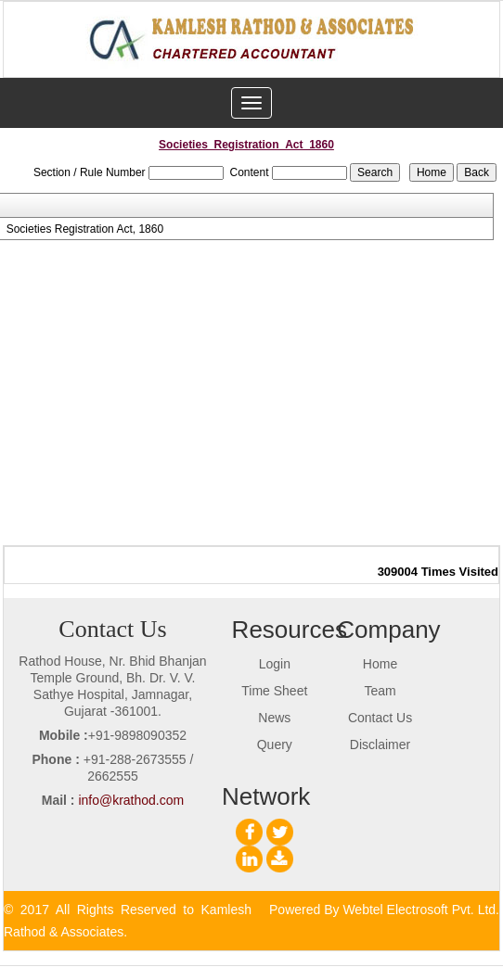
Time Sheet (274, 691)
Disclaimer (380, 745)
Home (380, 664)
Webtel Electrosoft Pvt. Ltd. (421, 910)
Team (380, 691)
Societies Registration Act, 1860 (85, 229)
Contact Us (380, 718)
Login (275, 664)
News (274, 718)
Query (275, 745)
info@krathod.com (131, 800)
